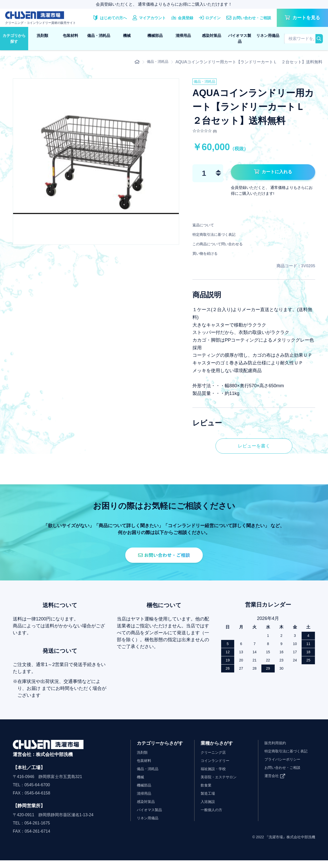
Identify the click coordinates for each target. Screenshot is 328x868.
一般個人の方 (213, 817)
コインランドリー (217, 768)
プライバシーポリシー (285, 767)
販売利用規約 (277, 750)
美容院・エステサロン (221, 785)
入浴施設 (209, 809)
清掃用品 (183, 35)
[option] (96, 162)
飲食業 (207, 793)
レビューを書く (254, 448)
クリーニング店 (215, 760)
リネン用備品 (268, 35)
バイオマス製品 (240, 38)
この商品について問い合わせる (225, 246)
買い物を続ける (209, 255)
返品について (206, 227)
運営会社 (273, 783)
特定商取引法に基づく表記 (220, 236)
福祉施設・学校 (215, 776)
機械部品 (155, 35)
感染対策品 (212, 35)
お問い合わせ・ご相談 (285, 775)
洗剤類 (42, 35)
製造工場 (209, 801)
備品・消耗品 (99, 35)
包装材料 (70, 35)
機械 (127, 35)
